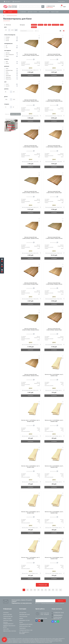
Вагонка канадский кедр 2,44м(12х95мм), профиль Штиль (31, 238)
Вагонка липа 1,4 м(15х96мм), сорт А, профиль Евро (54, 467)
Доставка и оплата (32, 12)
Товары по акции (7, 618)
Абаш (49, 25)
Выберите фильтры (15, 114)
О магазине (23, 12)
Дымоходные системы (24, 620)
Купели (21, 622)
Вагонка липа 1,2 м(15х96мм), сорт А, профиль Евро (54, 421)
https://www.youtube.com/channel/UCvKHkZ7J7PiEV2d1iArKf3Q (39, 621)
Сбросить (7, 114)
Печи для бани (23, 613)
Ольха (62, 25)
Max (53, 621)
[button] (2, 271)
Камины (21, 618)
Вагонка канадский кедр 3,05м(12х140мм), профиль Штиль (31, 329)
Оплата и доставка (8, 614)
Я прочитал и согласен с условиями (50, 603)
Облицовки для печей (24, 614)
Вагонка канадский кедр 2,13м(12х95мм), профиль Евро (31, 146)
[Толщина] (7, 107)
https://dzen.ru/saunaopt (42, 621)
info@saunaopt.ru (57, 615)
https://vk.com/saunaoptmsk (37, 621)
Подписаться (61, 601)
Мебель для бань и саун (25, 626)
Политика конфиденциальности (48, 603)
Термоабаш (34, 27)
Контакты (34, 15)
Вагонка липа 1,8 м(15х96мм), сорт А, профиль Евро (54, 558)
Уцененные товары (8, 620)
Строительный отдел (44, 12)
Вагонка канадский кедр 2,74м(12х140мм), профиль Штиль (54, 238)
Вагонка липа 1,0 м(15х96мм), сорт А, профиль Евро (54, 375)
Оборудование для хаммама (26, 624)
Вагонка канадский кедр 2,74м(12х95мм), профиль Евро (31, 284)
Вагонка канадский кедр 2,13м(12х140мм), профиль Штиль (54, 100)
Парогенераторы (23, 616)
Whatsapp (58, 621)
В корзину (31, 75)
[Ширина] (7, 92)
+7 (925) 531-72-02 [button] (58, 613)
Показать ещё (42, 585)
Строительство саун (8, 616)
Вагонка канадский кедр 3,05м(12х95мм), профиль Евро (54, 329)
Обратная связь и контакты (10, 631)
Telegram (55, 621)
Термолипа (41, 25)
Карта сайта (6, 629)
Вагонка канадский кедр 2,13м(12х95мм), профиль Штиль (54, 146)
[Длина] (7, 99)
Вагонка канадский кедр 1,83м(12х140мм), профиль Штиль (31, 55)
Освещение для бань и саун (26, 630)
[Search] (43, 7)
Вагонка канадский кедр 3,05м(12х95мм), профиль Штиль (31, 375)
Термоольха (34, 25)
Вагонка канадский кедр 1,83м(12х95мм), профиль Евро (54, 55)
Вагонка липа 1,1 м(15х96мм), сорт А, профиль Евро (31, 421)
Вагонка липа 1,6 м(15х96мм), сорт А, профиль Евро (54, 512)
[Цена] (6, 30)
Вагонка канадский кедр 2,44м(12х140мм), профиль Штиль (31, 192)
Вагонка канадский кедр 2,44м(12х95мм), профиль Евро (54, 192)
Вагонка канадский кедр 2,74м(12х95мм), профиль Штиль (54, 284)
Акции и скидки (55, 12)
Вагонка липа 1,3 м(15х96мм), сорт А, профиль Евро (31, 467)
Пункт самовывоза (25, 15)
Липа (46, 25)
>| (61, 590)
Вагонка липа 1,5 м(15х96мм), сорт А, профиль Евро (31, 512)
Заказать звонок (50, 7)
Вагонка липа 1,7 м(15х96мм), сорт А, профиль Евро (31, 558)
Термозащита (23, 628)
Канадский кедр (56, 25)
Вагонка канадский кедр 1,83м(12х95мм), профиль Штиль (31, 100)
